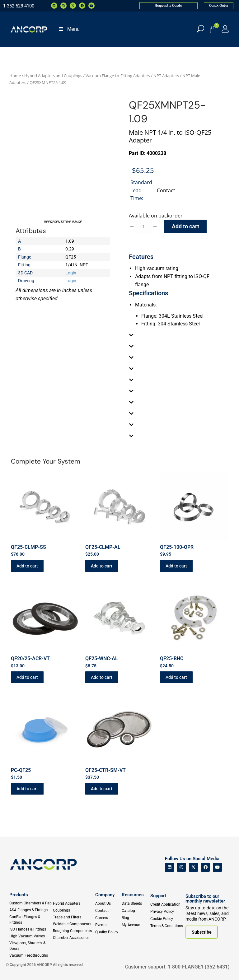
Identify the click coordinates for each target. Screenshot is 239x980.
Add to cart (185, 226)
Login (71, 273)
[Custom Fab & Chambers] (31, 903)
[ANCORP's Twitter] (193, 867)
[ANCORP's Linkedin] (169, 867)
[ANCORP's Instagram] (182, 867)
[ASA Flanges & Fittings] (31, 910)
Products (19, 895)
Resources (133, 895)
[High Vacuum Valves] (31, 936)
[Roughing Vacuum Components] (73, 931)
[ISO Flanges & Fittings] (31, 929)
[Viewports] (31, 946)
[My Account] (225, 29)
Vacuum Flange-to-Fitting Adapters (118, 76)
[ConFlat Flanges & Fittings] (31, 920)
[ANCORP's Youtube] (217, 867)
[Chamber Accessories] (73, 938)
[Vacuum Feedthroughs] (31, 955)
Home (15, 76)
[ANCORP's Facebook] (206, 867)
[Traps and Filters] (73, 917)
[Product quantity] (143, 226)
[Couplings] (73, 910)
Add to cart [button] (27, 566)
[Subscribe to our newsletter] (202, 932)
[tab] (176, 335)
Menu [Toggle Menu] (69, 29)
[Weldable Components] (73, 924)
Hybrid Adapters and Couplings (53, 76)
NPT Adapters (166, 76)
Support (158, 896)
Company (105, 895)
